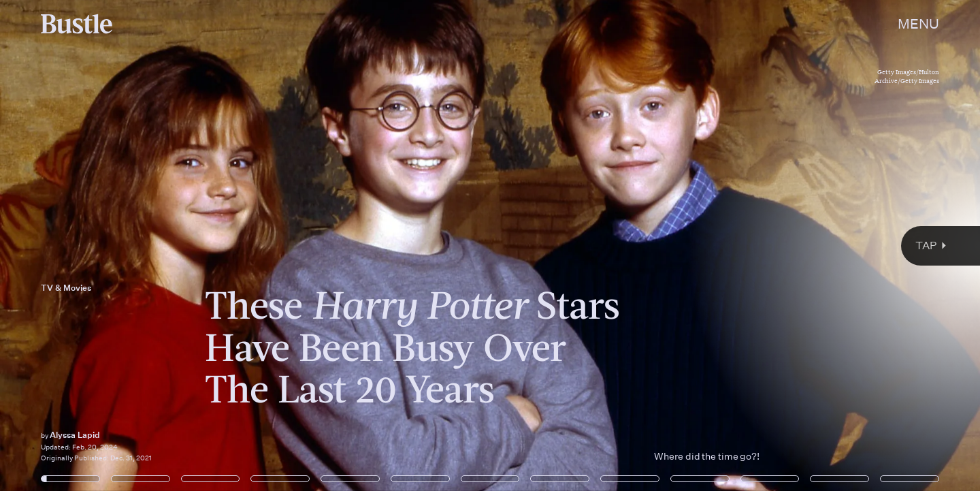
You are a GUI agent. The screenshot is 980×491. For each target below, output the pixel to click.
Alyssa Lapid (75, 435)
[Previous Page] (162, 245)
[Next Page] (652, 245)
